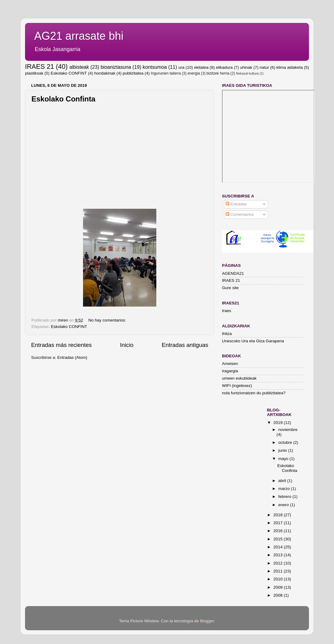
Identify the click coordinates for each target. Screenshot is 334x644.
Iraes (227, 311)
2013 (278, 555)
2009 (278, 587)
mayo (284, 459)
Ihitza (227, 334)
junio (283, 450)
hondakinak (105, 73)
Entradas (236, 204)
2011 (278, 571)
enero (284, 505)
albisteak (79, 67)
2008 (278, 595)
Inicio (127, 345)
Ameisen (230, 364)
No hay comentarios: (108, 320)
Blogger (207, 621)
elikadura (224, 67)
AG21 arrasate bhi (79, 36)
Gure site (230, 288)
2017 (278, 523)
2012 (278, 563)
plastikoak (34, 73)
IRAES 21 (40, 66)
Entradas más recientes (61, 345)
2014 (278, 547)
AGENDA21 (233, 273)
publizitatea (133, 73)
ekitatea (201, 67)
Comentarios (240, 214)
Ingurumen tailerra (166, 73)
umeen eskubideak (239, 378)
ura (181, 67)
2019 (278, 423)
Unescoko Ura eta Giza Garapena (253, 341)
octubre (286, 442)
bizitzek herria (218, 73)
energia (194, 73)
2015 (278, 539)
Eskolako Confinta (63, 99)
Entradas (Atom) (72, 357)
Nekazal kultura (247, 73)
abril (283, 481)
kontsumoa (155, 67)
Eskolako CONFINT (69, 73)
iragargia (230, 371)
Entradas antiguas (185, 345)
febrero (286, 497)
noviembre (288, 430)
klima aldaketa (289, 67)
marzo (285, 489)
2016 (278, 531)
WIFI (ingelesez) (237, 386)
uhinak (246, 67)
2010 (278, 579)
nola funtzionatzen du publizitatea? (254, 393)
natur (264, 67)
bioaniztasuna (116, 67)
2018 (278, 515)
